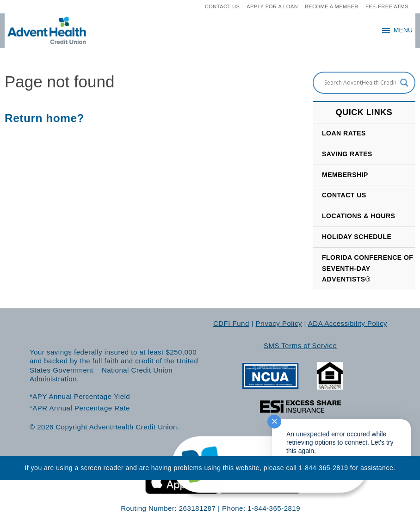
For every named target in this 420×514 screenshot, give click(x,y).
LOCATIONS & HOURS (358, 216)
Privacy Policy (279, 323)
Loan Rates (344, 133)
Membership (345, 175)
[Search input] (360, 83)
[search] (186, 7)
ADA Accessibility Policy (348, 323)
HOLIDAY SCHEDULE (357, 237)
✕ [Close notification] (275, 422)
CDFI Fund (231, 323)
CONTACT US (344, 195)
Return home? (44, 118)
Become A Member (332, 6)
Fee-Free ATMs (387, 6)
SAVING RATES (347, 154)
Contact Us (222, 6)
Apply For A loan (272, 6)
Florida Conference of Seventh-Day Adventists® (367, 269)
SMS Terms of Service (300, 346)
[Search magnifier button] (404, 83)
